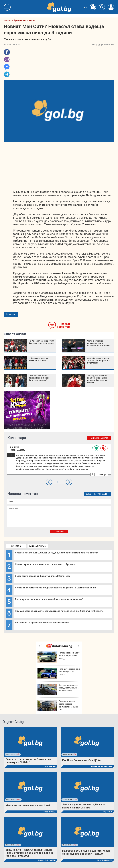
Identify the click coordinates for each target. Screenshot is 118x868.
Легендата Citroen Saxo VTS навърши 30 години (59, 673)
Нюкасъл (11, 314)
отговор (101, 474)
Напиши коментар (63, 325)
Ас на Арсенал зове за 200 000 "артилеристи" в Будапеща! (99, 361)
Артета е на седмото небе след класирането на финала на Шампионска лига (55, 588)
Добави (59, 532)
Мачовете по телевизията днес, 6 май (28, 805)
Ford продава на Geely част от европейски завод (58, 657)
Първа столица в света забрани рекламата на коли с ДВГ (58, 705)
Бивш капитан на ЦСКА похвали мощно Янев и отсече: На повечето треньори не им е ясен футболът (29, 853)
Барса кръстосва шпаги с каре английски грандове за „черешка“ (49, 599)
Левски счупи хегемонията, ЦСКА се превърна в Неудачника (84, 806)
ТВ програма (49, 812)
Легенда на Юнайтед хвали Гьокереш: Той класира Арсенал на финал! (97, 379)
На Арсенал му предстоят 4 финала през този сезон (42, 623)
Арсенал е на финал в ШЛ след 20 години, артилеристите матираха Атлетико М (57, 553)
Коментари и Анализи (102, 767)
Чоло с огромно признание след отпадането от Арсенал (45, 564)
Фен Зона (108, 812)
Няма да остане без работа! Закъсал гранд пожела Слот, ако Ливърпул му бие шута (59, 611)
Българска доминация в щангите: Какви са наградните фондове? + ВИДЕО (86, 852)
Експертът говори (47, 860)
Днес (89, 8)
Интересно (50, 767)
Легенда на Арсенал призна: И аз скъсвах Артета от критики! (39, 378)
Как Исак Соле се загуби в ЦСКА (81, 760)
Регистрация (101, 494)
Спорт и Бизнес (104, 860)
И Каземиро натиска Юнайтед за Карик (38, 359)
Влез (89, 494)
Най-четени (16, 546)
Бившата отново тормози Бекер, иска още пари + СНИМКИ (28, 761)
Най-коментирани (38, 546)
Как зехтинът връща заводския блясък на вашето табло (58, 689)
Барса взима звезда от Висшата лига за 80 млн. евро (43, 576)
